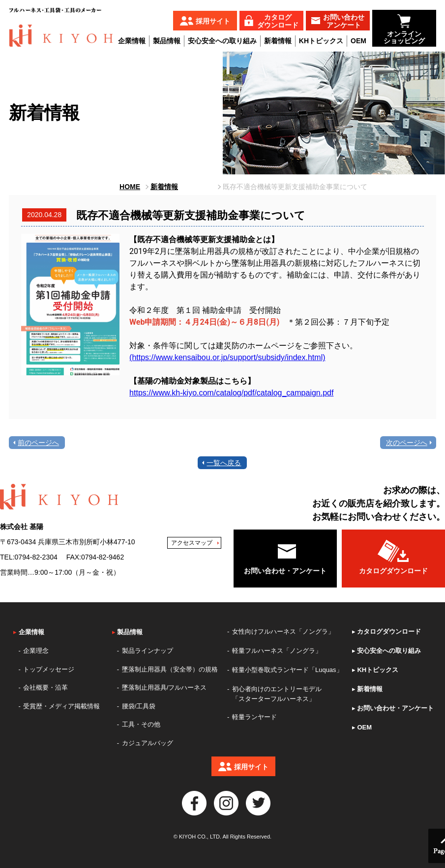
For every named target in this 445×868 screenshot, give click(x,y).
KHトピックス (321, 41)
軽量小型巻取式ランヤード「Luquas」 (287, 670)
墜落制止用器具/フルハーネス (164, 687)
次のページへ (407, 443)
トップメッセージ (49, 669)
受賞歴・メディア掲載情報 (61, 706)
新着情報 (278, 41)
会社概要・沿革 (45, 687)
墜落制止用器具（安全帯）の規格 (170, 669)
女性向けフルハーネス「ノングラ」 (283, 631)
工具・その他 (141, 724)
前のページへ (38, 443)
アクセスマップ (192, 543)
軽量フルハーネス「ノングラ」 (277, 651)
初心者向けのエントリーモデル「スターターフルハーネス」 (277, 694)
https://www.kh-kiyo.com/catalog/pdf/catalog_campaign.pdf (231, 393)
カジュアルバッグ (148, 743)
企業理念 (36, 651)
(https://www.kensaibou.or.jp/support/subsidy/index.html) (227, 357)
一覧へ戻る (224, 463)
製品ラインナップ (148, 651)
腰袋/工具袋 (139, 706)
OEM (358, 41)
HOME (130, 187)
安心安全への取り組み (222, 41)
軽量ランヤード (254, 717)
